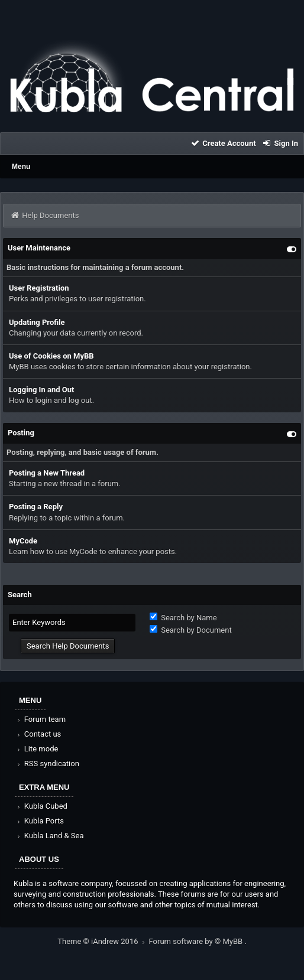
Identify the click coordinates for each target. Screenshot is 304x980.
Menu (21, 167)
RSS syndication (47, 764)
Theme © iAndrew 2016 (103, 941)
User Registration (39, 288)
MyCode (23, 541)
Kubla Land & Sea (50, 836)
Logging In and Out (41, 390)
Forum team (41, 719)
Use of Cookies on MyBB (51, 356)
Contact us (38, 734)
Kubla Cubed (41, 806)
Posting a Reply (36, 507)
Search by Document (191, 630)
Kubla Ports (40, 821)
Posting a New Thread (47, 473)
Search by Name (183, 618)
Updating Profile (37, 322)
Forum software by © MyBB (197, 941)
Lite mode (37, 749)
